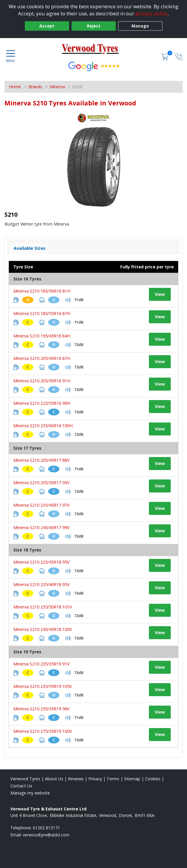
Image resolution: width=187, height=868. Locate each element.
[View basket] (165, 56)
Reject (94, 26)
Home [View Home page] (15, 87)
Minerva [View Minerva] (57, 87)
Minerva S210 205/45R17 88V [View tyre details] (42, 460)
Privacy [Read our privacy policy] (95, 779)
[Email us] (46, 835)
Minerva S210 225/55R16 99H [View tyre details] (42, 403)
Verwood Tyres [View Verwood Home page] (25, 779)
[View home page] (94, 50)
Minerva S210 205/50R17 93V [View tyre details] (42, 483)
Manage (140, 26)
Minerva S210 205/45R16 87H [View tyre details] (42, 358)
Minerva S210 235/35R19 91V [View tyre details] (42, 664)
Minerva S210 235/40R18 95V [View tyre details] (42, 584)
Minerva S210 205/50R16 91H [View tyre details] (42, 381)
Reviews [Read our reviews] (76, 779)
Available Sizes (30, 248)
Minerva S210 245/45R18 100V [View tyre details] (43, 629)
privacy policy (152, 13)
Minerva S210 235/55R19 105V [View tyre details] (43, 686)
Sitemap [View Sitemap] (132, 779)
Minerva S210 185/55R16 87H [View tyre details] (42, 313)
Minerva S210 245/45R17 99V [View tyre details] (42, 527)
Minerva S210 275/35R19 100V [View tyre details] (43, 731)
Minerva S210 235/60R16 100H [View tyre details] (43, 426)
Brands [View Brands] (35, 87)
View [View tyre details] (160, 294)
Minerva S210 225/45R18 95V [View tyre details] (42, 562)
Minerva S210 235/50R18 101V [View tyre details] (43, 607)
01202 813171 (46, 828)
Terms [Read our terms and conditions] (113, 779)
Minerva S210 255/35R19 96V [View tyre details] (42, 709)
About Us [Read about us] (54, 779)
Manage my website (30, 793)
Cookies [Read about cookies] (153, 779)
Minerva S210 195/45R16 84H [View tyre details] (42, 336)
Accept (47, 26)
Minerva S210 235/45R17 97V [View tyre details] (42, 505)
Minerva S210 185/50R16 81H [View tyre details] (42, 291)
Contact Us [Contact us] (21, 786)
